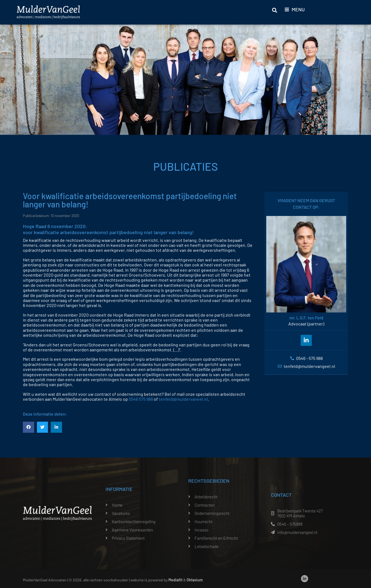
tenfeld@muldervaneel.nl (183, 399)
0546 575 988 (141, 399)
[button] (29, 427)
